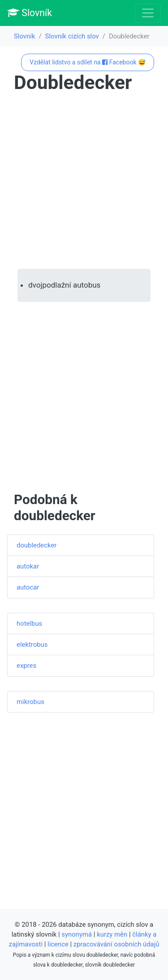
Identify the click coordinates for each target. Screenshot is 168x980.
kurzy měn (112, 934)
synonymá (77, 934)
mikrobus (30, 702)
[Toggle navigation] (148, 13)
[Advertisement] (84, 181)
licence (58, 944)
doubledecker (37, 545)
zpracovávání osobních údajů (116, 944)
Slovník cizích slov (72, 36)
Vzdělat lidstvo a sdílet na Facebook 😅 (88, 62)
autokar (28, 566)
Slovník (30, 13)
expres (26, 666)
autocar (28, 587)
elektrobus (32, 645)
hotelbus (29, 624)
